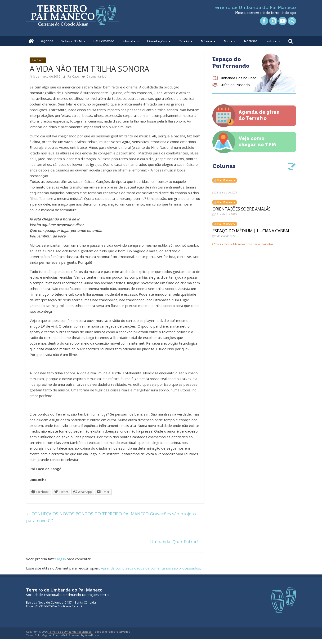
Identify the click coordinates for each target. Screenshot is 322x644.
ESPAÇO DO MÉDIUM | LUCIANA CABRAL (251, 231)
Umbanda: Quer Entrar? (177, 542)
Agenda (47, 41)
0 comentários (94, 77)
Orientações (157, 41)
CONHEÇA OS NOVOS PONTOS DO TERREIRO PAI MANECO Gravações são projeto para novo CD (111, 517)
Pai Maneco (226, 180)
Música (206, 41)
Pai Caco (38, 60)
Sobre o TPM (72, 41)
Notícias (251, 41)
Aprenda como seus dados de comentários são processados (150, 568)
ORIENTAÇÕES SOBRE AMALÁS (241, 209)
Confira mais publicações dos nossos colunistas (243, 244)
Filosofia (129, 41)
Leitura (271, 41)
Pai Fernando (104, 41)
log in (62, 559)
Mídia (228, 41)
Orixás (184, 41)
